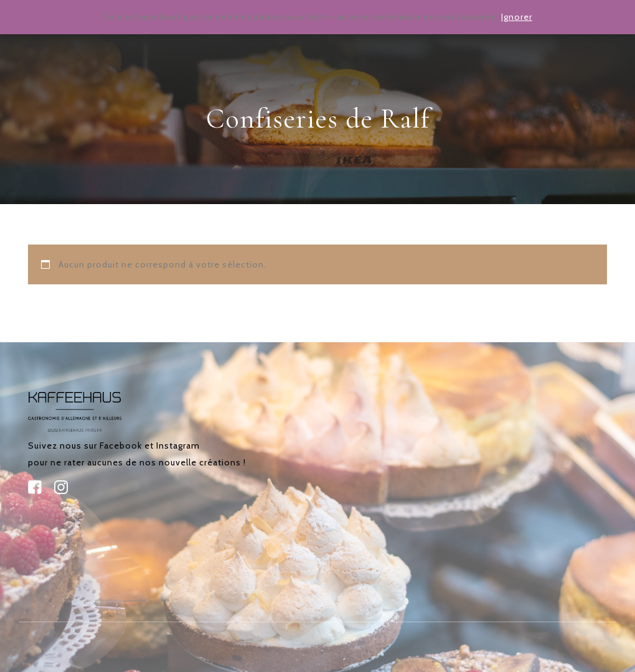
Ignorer (517, 17)
